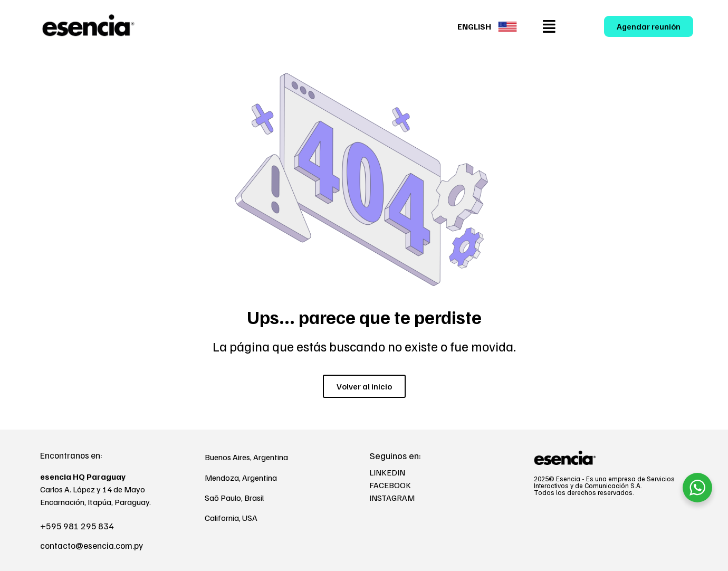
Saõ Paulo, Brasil (234, 498)
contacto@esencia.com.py (92, 545)
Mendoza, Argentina (241, 478)
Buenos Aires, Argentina (246, 457)
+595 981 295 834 (77, 526)
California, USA (231, 518)
